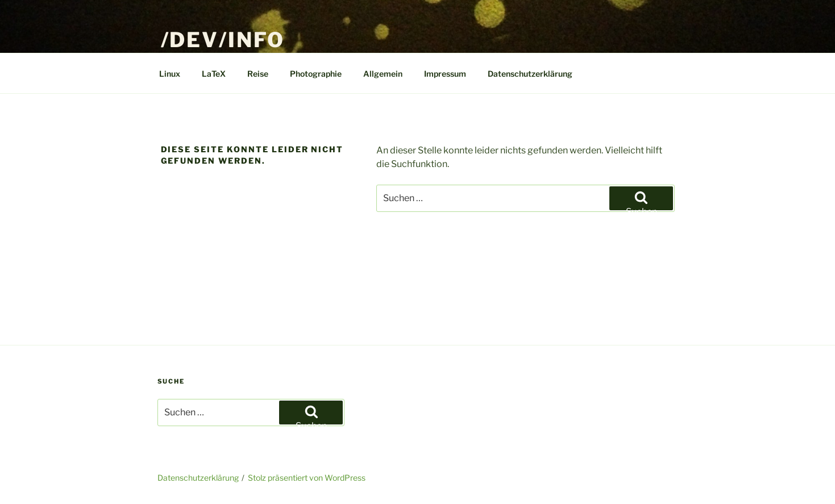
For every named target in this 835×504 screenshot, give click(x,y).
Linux (170, 74)
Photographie (316, 74)
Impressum (445, 74)
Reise (258, 74)
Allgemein (383, 74)
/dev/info (223, 40)
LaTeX (214, 74)
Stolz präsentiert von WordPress (307, 478)
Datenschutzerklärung (530, 74)
